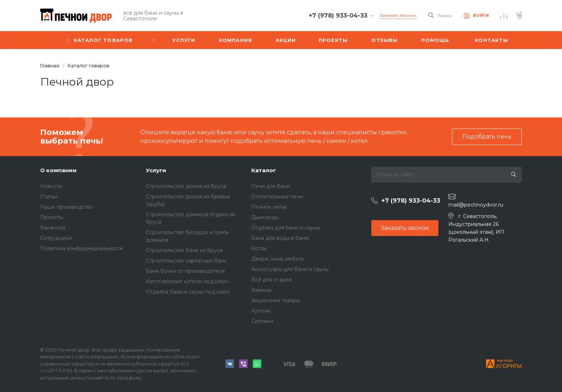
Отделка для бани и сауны (286, 228)
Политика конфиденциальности (82, 248)
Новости (51, 186)
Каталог (264, 170)
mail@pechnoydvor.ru (476, 205)
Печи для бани (271, 186)
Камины (261, 290)
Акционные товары (276, 300)
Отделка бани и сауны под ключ (188, 292)
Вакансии (53, 228)
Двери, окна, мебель (278, 259)
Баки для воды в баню (280, 238)
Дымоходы (265, 217)
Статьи (49, 197)
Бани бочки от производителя (185, 271)
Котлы (259, 248)
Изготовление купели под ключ (187, 281)
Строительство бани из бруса (184, 250)
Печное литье (269, 207)
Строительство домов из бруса (186, 186)
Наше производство (67, 207)
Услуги (156, 170)
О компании (58, 170)
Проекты (52, 217)
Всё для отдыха (272, 280)
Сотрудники (56, 238)
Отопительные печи (277, 197)
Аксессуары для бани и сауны (290, 269)
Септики (262, 321)
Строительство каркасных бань (186, 261)
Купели (261, 311)
